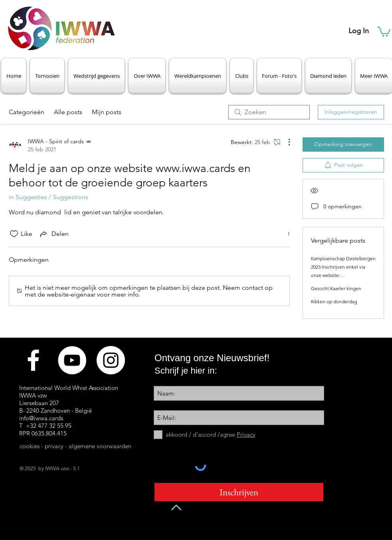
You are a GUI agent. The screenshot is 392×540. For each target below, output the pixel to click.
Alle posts (68, 112)
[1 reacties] (284, 234)
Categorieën (27, 112)
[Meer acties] (285, 142)
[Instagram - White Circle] (111, 360)
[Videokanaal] (72, 360)
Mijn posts (107, 112)
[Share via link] (54, 234)
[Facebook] (33, 360)
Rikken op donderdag (334, 302)
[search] (269, 112)
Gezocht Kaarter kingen (336, 288)
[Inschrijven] (239, 492)
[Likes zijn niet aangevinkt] (14, 234)
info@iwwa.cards (41, 418)
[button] (384, 31)
